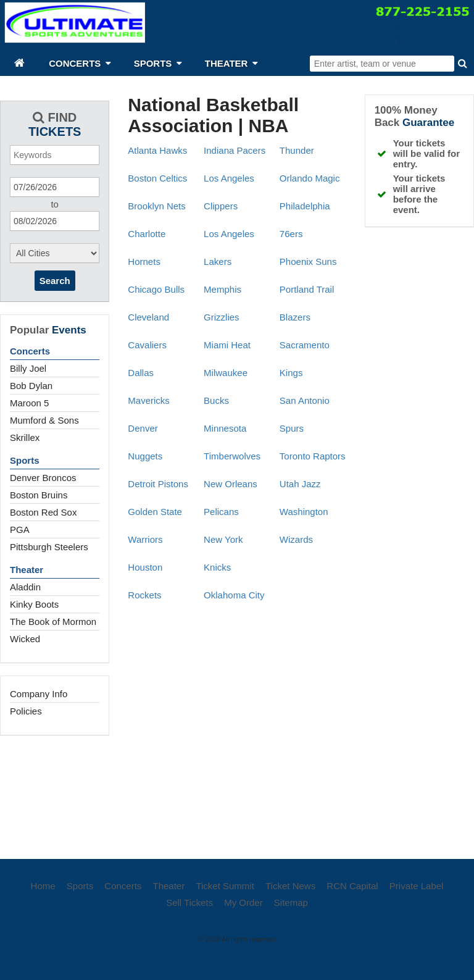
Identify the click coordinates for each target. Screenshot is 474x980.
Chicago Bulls (156, 289)
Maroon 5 (29, 403)
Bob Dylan (31, 386)
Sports (25, 460)
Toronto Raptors (313, 456)
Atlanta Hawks (157, 150)
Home (43, 886)
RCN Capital (352, 886)
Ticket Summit (225, 886)
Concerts (30, 351)
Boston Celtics (157, 178)
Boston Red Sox (43, 512)
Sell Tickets (189, 903)
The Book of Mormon (53, 622)
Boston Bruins (39, 495)
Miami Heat (227, 345)
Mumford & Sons (44, 420)
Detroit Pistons (158, 484)
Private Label (417, 886)
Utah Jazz (300, 484)
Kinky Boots (34, 604)
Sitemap (291, 903)
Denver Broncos (43, 478)
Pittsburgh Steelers (49, 547)
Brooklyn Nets (156, 206)
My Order (243, 903)
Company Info (39, 694)
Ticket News (290, 886)
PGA (20, 530)
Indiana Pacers (235, 150)
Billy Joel (28, 368)
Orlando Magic (310, 178)
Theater (27, 570)
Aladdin (25, 587)
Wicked (25, 639)
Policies (26, 711)
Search (55, 281)
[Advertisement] (237, 794)
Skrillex (25, 438)
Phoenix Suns (308, 262)
